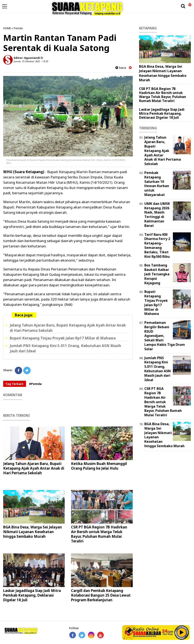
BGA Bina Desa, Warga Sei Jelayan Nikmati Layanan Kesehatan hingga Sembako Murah (33, 532)
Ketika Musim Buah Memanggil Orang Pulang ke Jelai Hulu (99, 466)
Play (182, 632)
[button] (190, 3)
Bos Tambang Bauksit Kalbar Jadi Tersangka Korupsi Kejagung (157, 274)
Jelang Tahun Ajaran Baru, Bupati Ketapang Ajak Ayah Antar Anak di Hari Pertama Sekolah (34, 468)
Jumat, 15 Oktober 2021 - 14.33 (31, 61)
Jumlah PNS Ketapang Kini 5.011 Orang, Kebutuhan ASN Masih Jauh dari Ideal (158, 369)
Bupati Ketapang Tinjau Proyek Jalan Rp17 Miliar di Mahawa (63, 338)
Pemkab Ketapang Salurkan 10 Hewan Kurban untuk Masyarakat (157, 184)
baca (121, 68)
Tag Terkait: (15, 384)
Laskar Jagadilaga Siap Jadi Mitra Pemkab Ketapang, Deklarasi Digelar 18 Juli (32, 595)
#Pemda (35, 384)
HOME (7, 28)
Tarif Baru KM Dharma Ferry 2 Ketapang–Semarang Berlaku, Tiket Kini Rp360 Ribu (157, 245)
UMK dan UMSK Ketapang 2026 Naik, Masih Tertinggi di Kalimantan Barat (157, 215)
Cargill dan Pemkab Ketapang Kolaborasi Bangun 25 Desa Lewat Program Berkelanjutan (101, 595)
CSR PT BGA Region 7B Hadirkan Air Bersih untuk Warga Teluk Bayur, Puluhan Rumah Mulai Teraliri (99, 534)
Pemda (18, 28)
